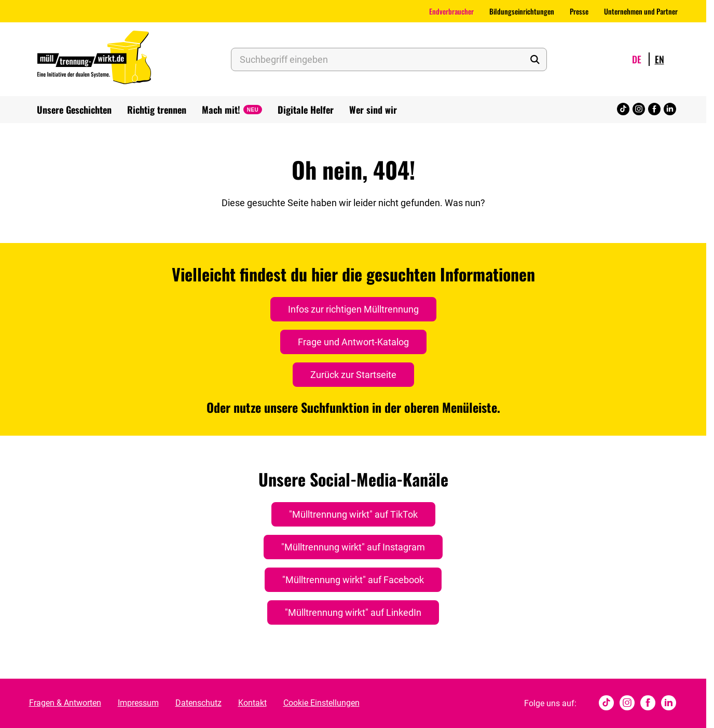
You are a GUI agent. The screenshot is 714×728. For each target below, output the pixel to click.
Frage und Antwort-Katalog (353, 342)
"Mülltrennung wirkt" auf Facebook (353, 580)
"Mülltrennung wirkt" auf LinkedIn (353, 612)
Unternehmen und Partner (641, 11)
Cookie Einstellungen (321, 703)
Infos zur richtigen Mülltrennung (353, 309)
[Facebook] (654, 110)
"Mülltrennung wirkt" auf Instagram (353, 547)
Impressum (138, 703)
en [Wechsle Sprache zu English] (660, 59)
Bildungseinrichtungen (522, 11)
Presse (579, 11)
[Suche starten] (534, 59)
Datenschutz (198, 703)
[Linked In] (670, 110)
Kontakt (252, 703)
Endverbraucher (451, 11)
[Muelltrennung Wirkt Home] (94, 59)
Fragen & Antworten (65, 703)
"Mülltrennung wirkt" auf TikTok (353, 514)
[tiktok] (623, 110)
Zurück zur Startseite (353, 375)
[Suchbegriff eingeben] (389, 59)
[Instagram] (639, 110)
